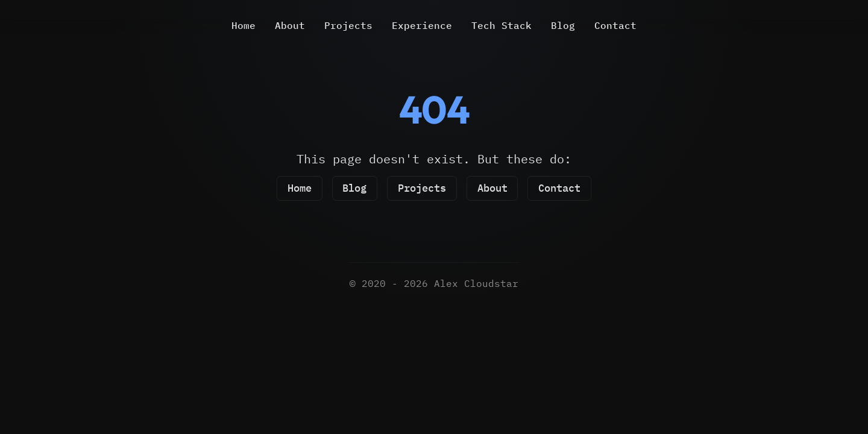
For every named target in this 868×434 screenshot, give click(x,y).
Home (244, 25)
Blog (563, 25)
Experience (422, 25)
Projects (348, 25)
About (290, 25)
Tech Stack (502, 25)
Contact (615, 25)
